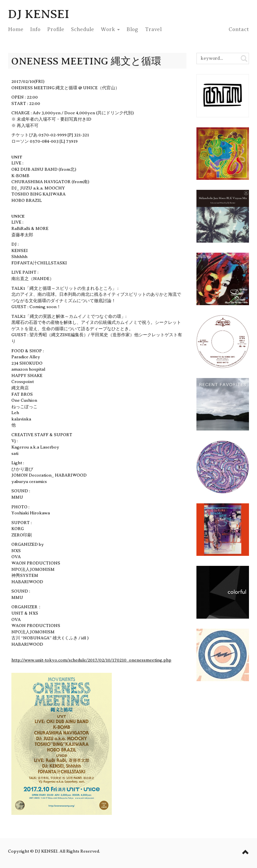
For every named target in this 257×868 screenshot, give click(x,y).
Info (35, 29)
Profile (56, 29)
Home (16, 29)
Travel (153, 29)
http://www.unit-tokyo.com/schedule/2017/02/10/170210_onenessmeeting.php (91, 660)
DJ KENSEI (39, 14)
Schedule (82, 29)
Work (110, 29)
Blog (132, 29)
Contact (239, 29)
